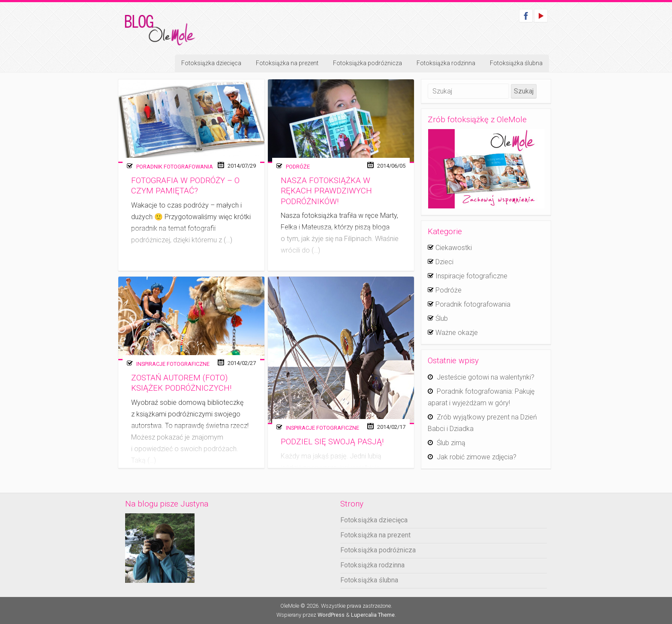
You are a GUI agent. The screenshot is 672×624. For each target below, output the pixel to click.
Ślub (442, 318)
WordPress (331, 615)
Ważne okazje (457, 333)
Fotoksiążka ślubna (516, 63)
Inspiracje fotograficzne (173, 364)
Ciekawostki (454, 248)
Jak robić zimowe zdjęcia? (477, 457)
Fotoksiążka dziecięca (211, 63)
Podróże (298, 167)
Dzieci (444, 262)
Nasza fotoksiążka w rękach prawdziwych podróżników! (326, 191)
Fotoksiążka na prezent (287, 63)
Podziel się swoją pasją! (332, 442)
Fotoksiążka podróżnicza (367, 63)
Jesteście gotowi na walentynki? (486, 377)
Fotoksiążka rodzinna (446, 63)
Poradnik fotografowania (175, 167)
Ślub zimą (451, 443)
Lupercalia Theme (373, 615)
